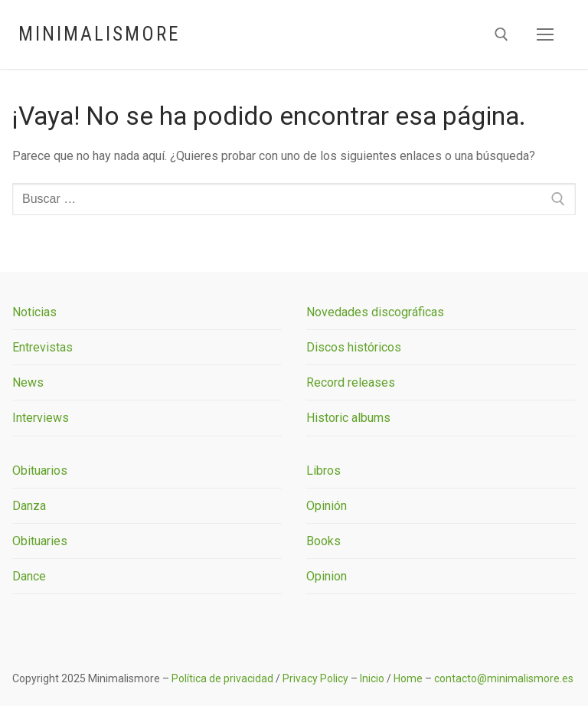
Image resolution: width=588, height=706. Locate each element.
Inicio (372, 678)
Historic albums (348, 418)
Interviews (41, 418)
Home (408, 678)
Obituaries (40, 541)
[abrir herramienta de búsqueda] (501, 34)
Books (323, 541)
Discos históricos (354, 347)
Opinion (327, 576)
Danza (29, 506)
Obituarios (40, 471)
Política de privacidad (222, 678)
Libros (323, 471)
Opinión (327, 506)
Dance (29, 576)
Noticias (34, 312)
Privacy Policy (315, 678)
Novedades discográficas (375, 312)
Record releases (351, 382)
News (28, 382)
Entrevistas (42, 347)
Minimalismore (99, 34)
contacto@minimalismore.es (504, 678)
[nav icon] (545, 34)
